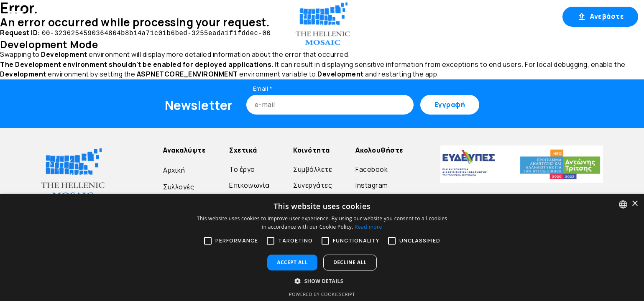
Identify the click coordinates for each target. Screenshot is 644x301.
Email (263, 88)
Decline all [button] (350, 262)
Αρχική (67, 15)
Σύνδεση (493, 16)
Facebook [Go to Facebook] (372, 168)
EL (457, 16)
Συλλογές (179, 186)
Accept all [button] (292, 262)
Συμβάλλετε (313, 168)
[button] (322, 281)
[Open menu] (16, 16)
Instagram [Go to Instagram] (372, 184)
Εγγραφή (536, 16)
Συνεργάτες (313, 184)
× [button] (635, 204)
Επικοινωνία (249, 184)
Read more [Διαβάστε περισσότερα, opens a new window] (368, 227)
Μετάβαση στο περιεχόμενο (26, 32)
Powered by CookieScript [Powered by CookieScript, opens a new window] (322, 294)
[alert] (322, 247)
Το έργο (242, 168)
